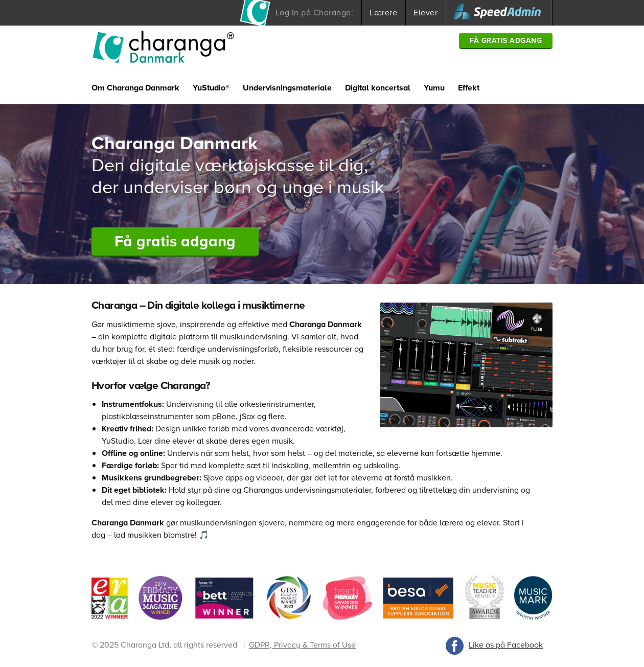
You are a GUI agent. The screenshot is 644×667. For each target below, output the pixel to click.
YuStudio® (211, 88)
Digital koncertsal (378, 88)
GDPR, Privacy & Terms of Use (302, 645)
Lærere (383, 13)
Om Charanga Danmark (135, 88)
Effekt (469, 88)
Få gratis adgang (506, 41)
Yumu (434, 88)
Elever (425, 13)
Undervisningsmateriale (287, 88)
